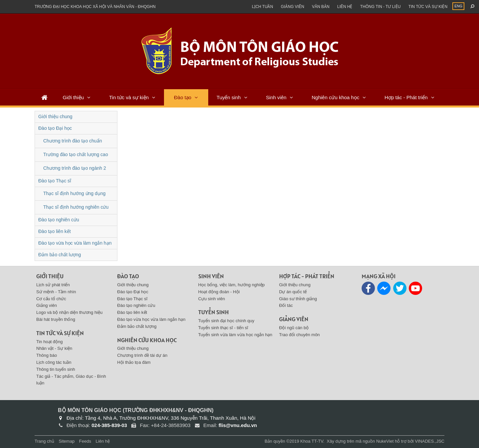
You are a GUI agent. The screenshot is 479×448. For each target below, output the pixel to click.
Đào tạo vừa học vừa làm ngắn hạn (75, 243)
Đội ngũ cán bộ (294, 328)
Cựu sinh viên (212, 299)
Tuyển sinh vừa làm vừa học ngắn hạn (235, 335)
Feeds (85, 441)
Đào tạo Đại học (55, 128)
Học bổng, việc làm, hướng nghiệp (232, 285)
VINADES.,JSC (430, 441)
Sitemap (67, 441)
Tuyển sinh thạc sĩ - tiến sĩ (223, 328)
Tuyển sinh (229, 97)
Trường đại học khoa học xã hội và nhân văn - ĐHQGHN (95, 7)
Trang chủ (44, 441)
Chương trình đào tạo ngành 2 (75, 168)
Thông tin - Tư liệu (381, 7)
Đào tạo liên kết (55, 231)
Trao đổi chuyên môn (299, 335)
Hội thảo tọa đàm (134, 362)
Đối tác (286, 305)
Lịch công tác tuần (54, 362)
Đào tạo (183, 97)
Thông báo (47, 355)
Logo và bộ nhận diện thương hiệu (69, 312)
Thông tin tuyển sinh (56, 369)
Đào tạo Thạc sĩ (55, 181)
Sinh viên (276, 97)
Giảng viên (292, 7)
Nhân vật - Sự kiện (54, 348)
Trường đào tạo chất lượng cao (76, 154)
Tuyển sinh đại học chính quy (226, 321)
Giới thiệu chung (55, 116)
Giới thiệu (73, 97)
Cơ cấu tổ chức (51, 299)
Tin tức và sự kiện (428, 7)
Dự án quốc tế (293, 292)
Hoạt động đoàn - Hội (219, 292)
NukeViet (385, 441)
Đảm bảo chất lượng (60, 255)
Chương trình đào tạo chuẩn (73, 141)
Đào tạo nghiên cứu (59, 220)
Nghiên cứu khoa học (335, 97)
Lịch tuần (262, 7)
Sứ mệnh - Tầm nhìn (56, 292)
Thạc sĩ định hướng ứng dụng (74, 193)
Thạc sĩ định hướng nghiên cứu (76, 207)
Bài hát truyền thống (56, 319)
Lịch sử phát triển (53, 285)
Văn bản (321, 7)
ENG (458, 6)
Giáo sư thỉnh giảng (298, 299)
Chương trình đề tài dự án (142, 355)
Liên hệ (345, 7)
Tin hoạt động (50, 342)
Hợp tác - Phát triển (406, 97)
